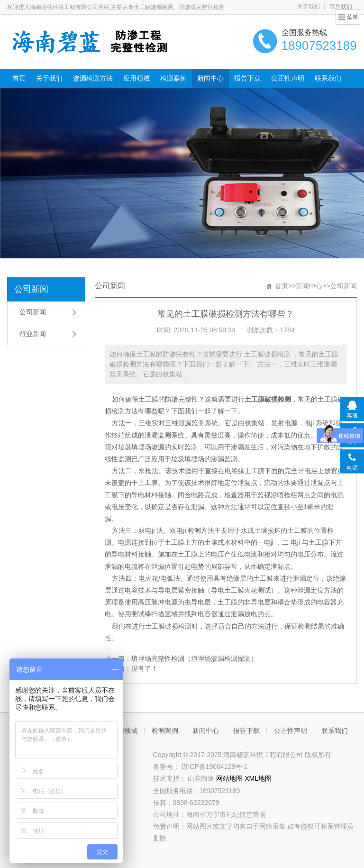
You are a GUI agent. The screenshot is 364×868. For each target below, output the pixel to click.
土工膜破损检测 (268, 399)
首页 (19, 78)
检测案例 (173, 78)
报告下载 (247, 78)
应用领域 (136, 78)
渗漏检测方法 (93, 78)
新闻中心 (210, 78)
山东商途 (202, 778)
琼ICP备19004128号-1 (214, 767)
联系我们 (328, 78)
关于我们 (309, 7)
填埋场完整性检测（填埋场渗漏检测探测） (194, 658)
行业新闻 (33, 334)
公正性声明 (288, 78)
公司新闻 (31, 289)
